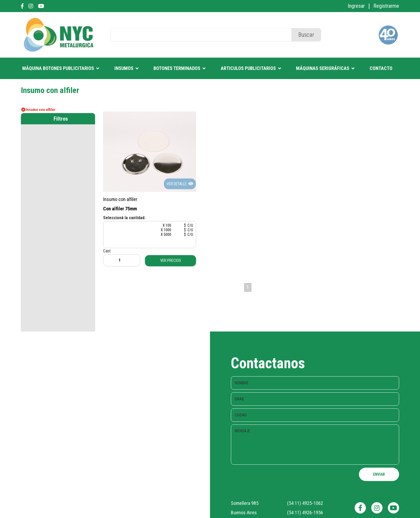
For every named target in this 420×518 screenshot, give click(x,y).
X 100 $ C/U (147, 225)
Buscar (306, 35)
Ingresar (356, 6)
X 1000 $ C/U (147, 230)
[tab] (58, 119)
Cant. (120, 257)
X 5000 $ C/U (147, 234)
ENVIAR (379, 474)
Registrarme (386, 6)
